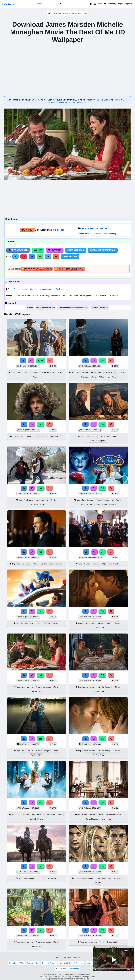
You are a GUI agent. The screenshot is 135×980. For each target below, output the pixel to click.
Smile (29, 564)
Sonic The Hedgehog (82, 295)
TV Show (60, 373)
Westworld (37, 377)
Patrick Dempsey (103, 500)
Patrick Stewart (111, 295)
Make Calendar (76, 250)
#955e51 (79, 308)
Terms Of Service (49, 963)
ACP (12, 269)
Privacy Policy (33, 963)
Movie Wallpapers (79, 13)
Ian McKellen (98, 295)
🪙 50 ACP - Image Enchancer (70, 269)
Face (36, 436)
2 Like (38, 250)
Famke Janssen (66, 295)
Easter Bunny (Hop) (113, 815)
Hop (109, 819)
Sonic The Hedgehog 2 (98, 441)
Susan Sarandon (88, 500)
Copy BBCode (70, 257)
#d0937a (73, 308)
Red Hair (109, 373)
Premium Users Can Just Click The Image (67, 103)
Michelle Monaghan (38, 289)
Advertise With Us (94, 963)
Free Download (18, 250)
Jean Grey (85, 377)
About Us (13, 963)
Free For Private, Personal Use (94, 228)
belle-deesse (58, 230)
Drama (35, 295)
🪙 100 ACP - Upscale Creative (37, 269)
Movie (94, 377)
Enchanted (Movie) (109, 504)
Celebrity (44, 436)
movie (51, 289)
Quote (17, 295)
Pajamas (93, 815)
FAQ (22, 963)
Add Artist (27, 230)
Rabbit (85, 815)
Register (128, 4)
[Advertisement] (67, 198)
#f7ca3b (85, 308)
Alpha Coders (8, 4)
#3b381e (66, 308)
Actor (41, 295)
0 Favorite (55, 250)
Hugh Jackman (51, 295)
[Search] (61, 4)
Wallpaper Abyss (61, 13)
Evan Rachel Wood (47, 373)
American (21, 436)
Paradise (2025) (99, 564)
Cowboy (19, 373)
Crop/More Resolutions (103, 250)
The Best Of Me (98, 628)
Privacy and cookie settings (67, 969)
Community (110, 4)
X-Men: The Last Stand (107, 377)
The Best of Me (62, 289)
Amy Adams (117, 500)
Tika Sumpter (90, 436)
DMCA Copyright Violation (115, 963)
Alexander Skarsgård (87, 878)
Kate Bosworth (118, 878)
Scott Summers (121, 373)
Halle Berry (26, 295)
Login (120, 4)
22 (41, 361)
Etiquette (79, 963)
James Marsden (21, 289)
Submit (98, 4)
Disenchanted (112, 942)
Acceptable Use (66, 963)
